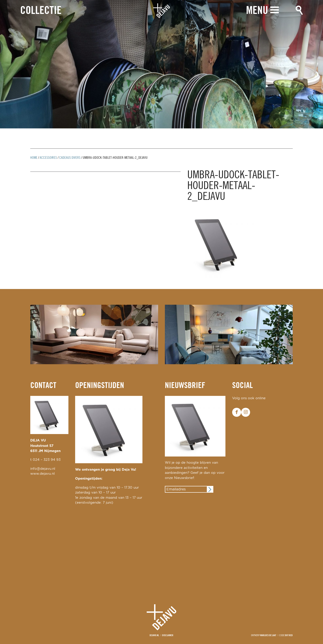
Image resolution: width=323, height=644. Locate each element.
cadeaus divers (70, 158)
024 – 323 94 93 (47, 460)
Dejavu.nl (154, 635)
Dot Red (289, 635)
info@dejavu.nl (43, 469)
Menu (257, 11)
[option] (161, 64)
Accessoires (48, 158)
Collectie (41, 11)
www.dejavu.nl (43, 474)
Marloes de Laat (268, 635)
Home (34, 158)
